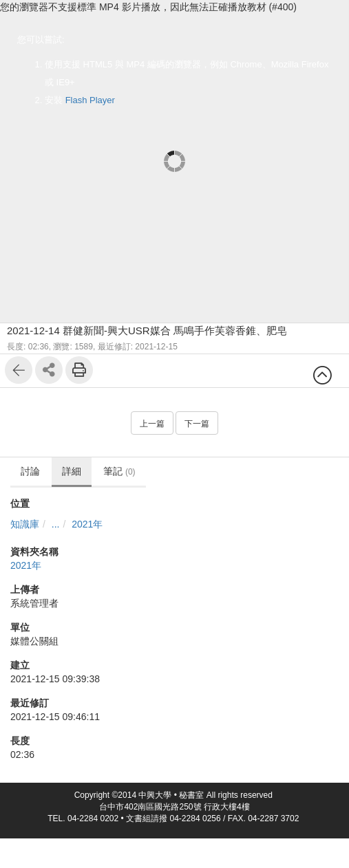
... (56, 524)
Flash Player (90, 100)
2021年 (87, 524)
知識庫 (25, 524)
